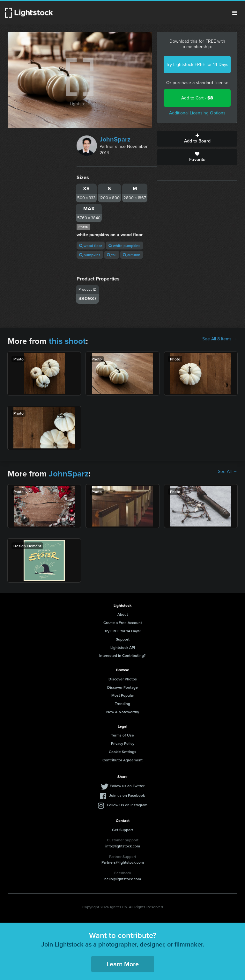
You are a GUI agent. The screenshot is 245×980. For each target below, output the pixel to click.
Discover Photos (123, 679)
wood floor (91, 246)
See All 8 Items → (220, 339)
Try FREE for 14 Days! (122, 631)
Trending (122, 704)
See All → (228, 472)
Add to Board (197, 139)
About (123, 614)
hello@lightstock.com (123, 879)
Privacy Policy (123, 743)
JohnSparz (115, 139)
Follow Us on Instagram (127, 805)
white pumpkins (124, 246)
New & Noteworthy (123, 712)
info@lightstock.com (123, 846)
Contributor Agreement (122, 760)
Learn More (123, 964)
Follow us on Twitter (127, 786)
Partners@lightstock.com (123, 862)
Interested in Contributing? (122, 655)
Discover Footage (122, 687)
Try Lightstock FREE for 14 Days (197, 65)
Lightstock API (123, 647)
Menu (235, 13)
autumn (132, 255)
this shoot (67, 341)
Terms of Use (122, 735)
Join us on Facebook (127, 795)
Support (123, 639)
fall (112, 255)
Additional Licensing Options (197, 113)
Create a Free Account (123, 623)
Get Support (122, 830)
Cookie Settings (122, 752)
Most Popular (123, 695)
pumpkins (90, 255)
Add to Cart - (197, 98)
